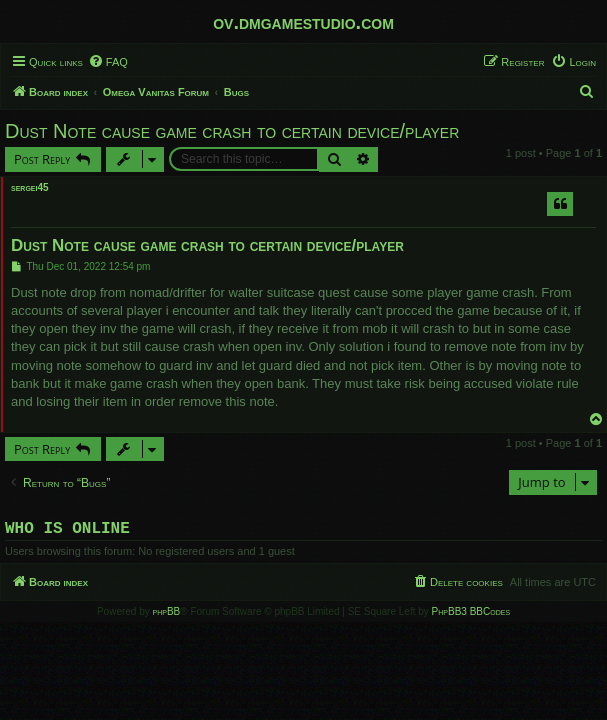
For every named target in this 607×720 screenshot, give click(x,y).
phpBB (167, 615)
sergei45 (30, 187)
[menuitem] (108, 62)
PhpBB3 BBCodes (471, 615)
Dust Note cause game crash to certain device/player (232, 131)
